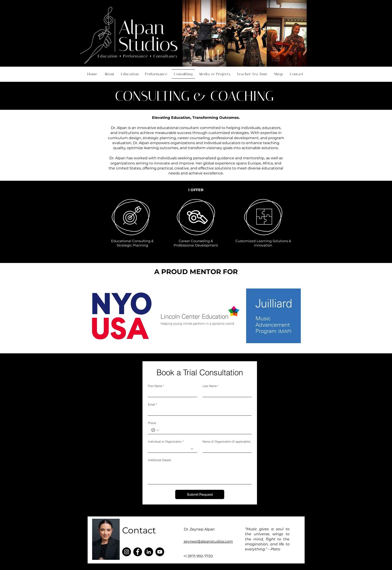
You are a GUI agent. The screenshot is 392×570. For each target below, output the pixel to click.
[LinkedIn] (149, 552)
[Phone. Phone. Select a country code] (155, 430)
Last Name (211, 386)
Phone (152, 423)
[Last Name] (226, 393)
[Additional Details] (200, 474)
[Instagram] (127, 552)
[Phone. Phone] (204, 430)
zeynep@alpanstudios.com (208, 541)
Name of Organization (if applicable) (226, 441)
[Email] (198, 412)
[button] (297, 74)
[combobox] (173, 449)
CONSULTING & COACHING (194, 96)
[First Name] (171, 393)
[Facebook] (138, 552)
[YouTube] (160, 552)
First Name (156, 386)
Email (153, 404)
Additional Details (160, 460)
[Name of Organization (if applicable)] (226, 449)
